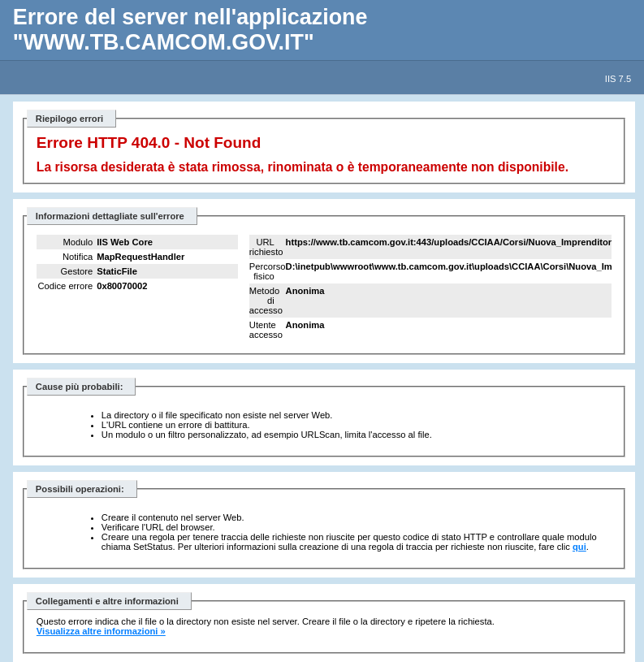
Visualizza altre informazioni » (101, 631)
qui (579, 547)
